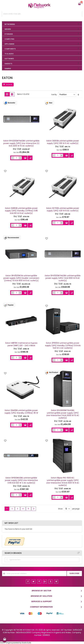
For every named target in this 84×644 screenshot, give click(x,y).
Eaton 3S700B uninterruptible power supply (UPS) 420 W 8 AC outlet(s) (63, 209)
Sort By (54, 95)
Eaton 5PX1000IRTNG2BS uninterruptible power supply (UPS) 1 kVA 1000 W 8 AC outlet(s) (63, 278)
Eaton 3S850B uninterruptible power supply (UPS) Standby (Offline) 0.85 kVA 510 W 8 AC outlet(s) (21, 211)
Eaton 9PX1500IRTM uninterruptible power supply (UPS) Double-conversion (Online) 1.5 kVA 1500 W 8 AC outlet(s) (21, 278)
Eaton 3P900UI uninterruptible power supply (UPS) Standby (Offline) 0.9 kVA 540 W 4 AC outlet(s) (63, 345)
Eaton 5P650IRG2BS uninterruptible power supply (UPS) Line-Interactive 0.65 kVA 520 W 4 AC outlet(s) (21, 480)
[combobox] (42, 14)
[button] (5, 104)
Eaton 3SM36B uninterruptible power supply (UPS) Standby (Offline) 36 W (21, 412)
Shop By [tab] (9, 85)
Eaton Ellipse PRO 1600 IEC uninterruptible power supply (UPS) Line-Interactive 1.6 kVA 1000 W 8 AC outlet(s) (63, 482)
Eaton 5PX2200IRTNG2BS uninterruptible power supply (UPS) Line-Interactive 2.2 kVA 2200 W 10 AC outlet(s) (21, 143)
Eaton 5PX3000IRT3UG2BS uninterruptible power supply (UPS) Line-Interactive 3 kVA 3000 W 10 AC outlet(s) (63, 414)
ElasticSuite (26, 643)
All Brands (78, 553)
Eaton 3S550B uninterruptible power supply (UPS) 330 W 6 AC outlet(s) (63, 142)
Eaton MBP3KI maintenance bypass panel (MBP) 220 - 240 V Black (21, 344)
